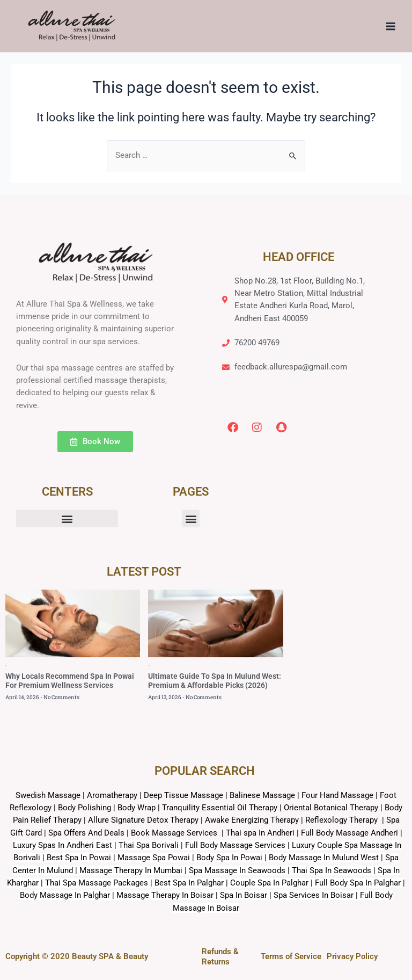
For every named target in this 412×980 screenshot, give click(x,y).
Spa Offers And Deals (86, 833)
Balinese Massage (262, 795)
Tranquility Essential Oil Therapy (220, 808)
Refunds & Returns (220, 957)
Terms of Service (291, 956)
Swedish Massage (48, 795)
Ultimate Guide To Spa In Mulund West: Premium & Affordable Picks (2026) (215, 681)
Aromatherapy (112, 795)
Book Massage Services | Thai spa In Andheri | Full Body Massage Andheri (266, 833)
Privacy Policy (352, 956)
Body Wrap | (140, 808)
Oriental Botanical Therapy (331, 808)
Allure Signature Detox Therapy (143, 820)
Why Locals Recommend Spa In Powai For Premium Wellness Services (70, 681)
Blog (6, 666)
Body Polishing (84, 808)
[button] (67, 518)
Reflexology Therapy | (346, 820)
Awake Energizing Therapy (252, 820)
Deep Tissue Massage (183, 795)
